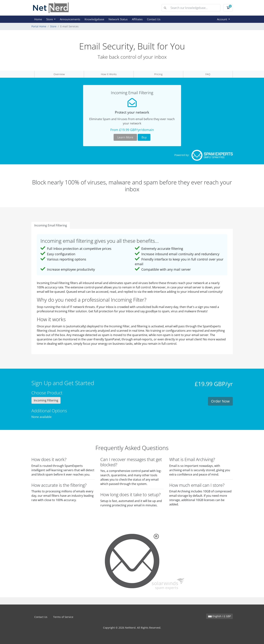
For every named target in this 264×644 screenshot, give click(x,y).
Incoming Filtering (46, 400)
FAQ (208, 74)
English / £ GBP (219, 616)
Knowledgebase (94, 19)
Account (222, 19)
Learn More (125, 137)
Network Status (118, 19)
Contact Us (154, 19)
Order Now (220, 401)
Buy (144, 137)
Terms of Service (63, 617)
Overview (59, 74)
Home (38, 19)
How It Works (109, 74)
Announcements (70, 19)
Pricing (158, 74)
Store (50, 19)
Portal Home (39, 26)
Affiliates (137, 19)
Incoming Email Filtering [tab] (51, 225)
